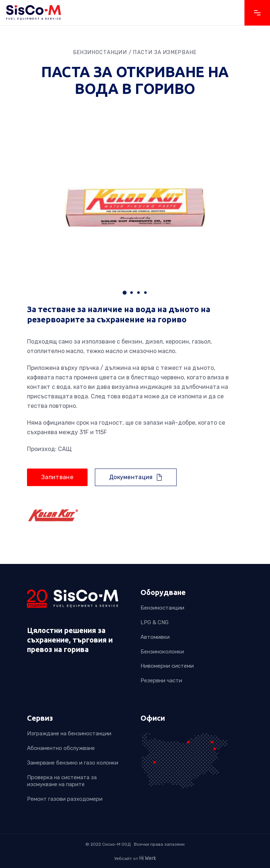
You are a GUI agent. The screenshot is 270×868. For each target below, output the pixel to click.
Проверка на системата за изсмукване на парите (62, 781)
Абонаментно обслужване (61, 748)
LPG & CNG (155, 622)
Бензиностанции (162, 608)
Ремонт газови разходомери (65, 799)
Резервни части (161, 681)
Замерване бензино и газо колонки (73, 763)
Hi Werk (148, 858)
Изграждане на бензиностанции (69, 734)
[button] (125, 292)
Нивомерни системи (167, 666)
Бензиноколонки (162, 652)
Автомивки (155, 637)
